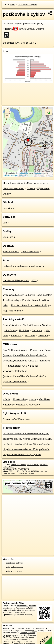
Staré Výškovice (11, 252)
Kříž (34, 280)
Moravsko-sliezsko (37, 183)
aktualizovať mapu (18, 465)
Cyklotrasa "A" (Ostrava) (15, 419)
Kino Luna (16, 336)
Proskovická (19, 399)
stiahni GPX (8, 471)
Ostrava (31, 188)
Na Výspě (34, 405)
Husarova (10, 29)
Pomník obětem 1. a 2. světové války (30, 305)
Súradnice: (8, 43)
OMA (13, 5)
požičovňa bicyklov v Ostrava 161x (20, 444)
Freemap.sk (38, 173)
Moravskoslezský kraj (14, 183)
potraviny (8, 208)
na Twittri (29, 608)
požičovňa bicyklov (27, 5)
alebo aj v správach (14, 571)
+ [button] (7, 111)
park (5, 223)
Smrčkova (47, 325)
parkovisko (8, 266)
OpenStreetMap (23, 173)
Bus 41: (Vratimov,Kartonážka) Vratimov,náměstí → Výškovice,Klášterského (28, 355)
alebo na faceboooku (14, 567)
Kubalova (21, 405)
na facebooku (22, 606)
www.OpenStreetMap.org (36, 628)
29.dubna (43, 336)
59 (26, 366)
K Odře (7, 399)
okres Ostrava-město (13, 188)
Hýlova (32, 399)
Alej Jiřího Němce (12, 311)
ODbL (35, 631)
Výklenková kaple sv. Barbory (18, 295)
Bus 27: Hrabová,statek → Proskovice (22, 350)
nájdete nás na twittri (14, 563)
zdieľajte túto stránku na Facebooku (19, 607)
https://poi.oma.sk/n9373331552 (15, 175)
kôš (5, 237)
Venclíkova (45, 399)
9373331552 (8, 467)
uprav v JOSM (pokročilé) (37, 465)
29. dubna (24, 330)
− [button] (7, 116)
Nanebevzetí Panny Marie (16, 280)
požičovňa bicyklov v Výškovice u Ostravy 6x (26, 434)
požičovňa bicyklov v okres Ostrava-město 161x (27, 439)
